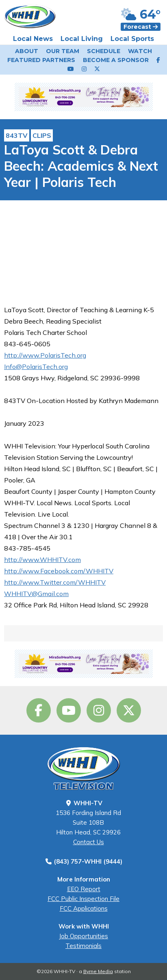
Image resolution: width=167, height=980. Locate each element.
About (27, 51)
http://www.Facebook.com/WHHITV (59, 571)
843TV (17, 135)
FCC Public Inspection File (83, 899)
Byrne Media (98, 971)
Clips (42, 135)
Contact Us (89, 842)
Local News (33, 39)
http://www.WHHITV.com (42, 560)
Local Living (82, 39)
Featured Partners (41, 60)
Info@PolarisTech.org (36, 367)
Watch (140, 51)
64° (141, 14)
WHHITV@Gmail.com (36, 594)
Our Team (63, 51)
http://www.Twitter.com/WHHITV (55, 582)
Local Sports (132, 39)
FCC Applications (84, 908)
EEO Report (84, 889)
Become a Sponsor (116, 60)
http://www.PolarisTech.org (45, 355)
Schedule (104, 51)
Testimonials (83, 946)
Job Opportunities (83, 936)
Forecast (141, 27)
